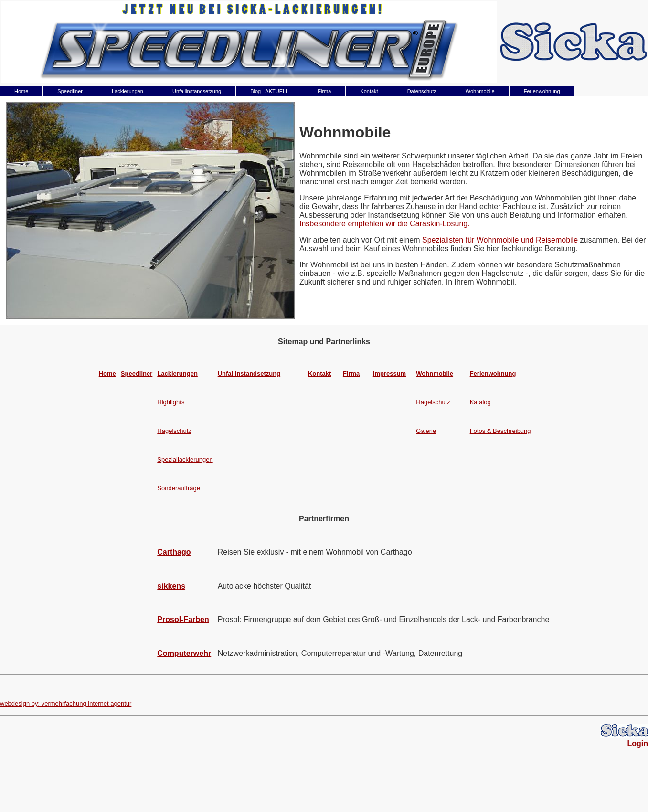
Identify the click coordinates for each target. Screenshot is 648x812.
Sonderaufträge (179, 488)
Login (637, 743)
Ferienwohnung (542, 91)
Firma (324, 91)
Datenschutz (422, 91)
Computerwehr (184, 653)
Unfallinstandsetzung (197, 91)
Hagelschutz (433, 402)
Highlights (171, 402)
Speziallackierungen (185, 459)
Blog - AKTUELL (269, 91)
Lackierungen (127, 91)
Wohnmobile (480, 91)
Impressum (389, 374)
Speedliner (70, 91)
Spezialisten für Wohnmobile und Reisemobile (500, 240)
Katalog (480, 402)
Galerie (426, 431)
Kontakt (369, 91)
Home (21, 91)
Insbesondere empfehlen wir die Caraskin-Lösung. (385, 224)
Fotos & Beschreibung (500, 431)
